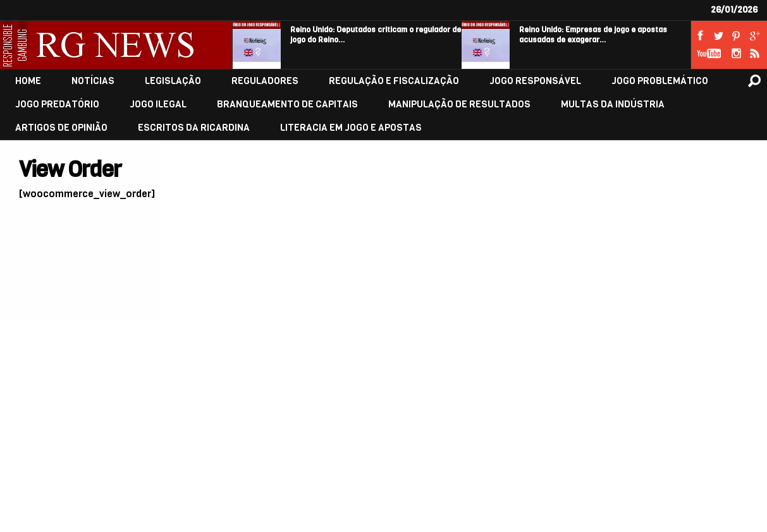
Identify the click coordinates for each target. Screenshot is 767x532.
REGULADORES (265, 81)
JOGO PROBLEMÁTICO (660, 81)
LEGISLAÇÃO (173, 81)
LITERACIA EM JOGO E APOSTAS (351, 128)
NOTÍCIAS (93, 81)
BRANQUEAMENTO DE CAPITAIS (287, 105)
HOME (28, 81)
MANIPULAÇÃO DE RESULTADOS (459, 105)
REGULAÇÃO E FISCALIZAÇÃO (394, 81)
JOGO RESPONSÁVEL (535, 81)
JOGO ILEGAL (158, 105)
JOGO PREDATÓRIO (57, 105)
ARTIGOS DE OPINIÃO (61, 128)
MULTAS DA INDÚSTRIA (613, 105)
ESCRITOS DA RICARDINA (194, 128)
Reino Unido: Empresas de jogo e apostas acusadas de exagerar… (593, 35)
